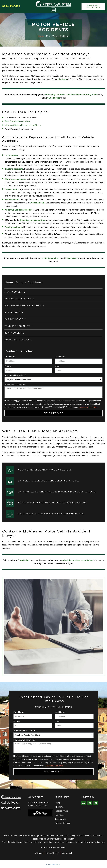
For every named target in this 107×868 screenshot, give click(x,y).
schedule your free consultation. (78, 560)
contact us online (50, 258)
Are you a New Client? (15, 375)
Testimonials (60, 819)
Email (57, 366)
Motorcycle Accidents (19, 299)
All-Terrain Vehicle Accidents (24, 306)
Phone (8, 366)
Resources (60, 815)
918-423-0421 (11, 6)
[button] (53, 10)
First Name (10, 357)
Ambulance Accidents (18, 340)
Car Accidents (15, 319)
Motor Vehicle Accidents (24, 282)
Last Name (60, 357)
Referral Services (63, 823)
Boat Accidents (14, 333)
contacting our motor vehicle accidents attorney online (71, 95)
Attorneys (59, 807)
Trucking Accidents (19, 326)
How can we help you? (15, 385)
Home (41, 36)
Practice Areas (61, 811)
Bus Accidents (14, 312)
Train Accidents (15, 292)
